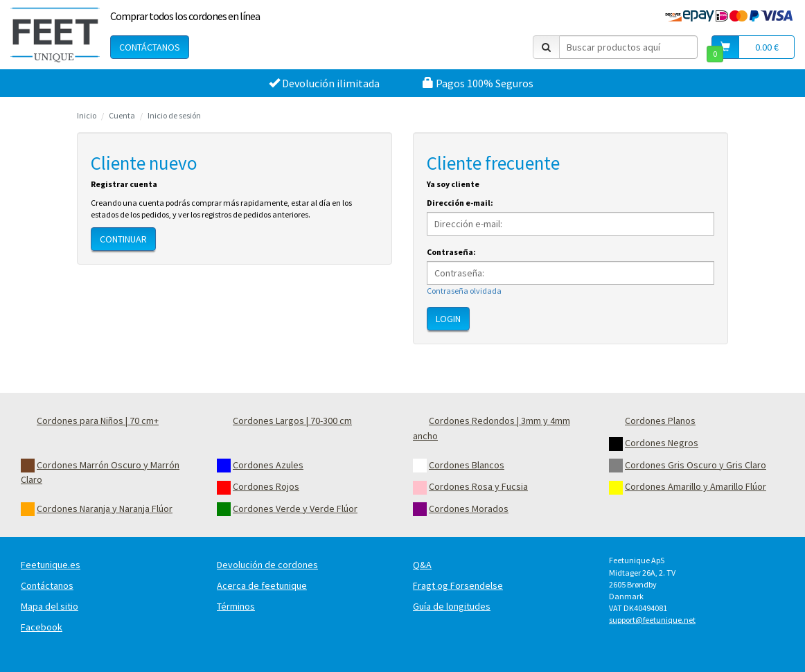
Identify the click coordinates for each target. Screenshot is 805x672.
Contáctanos (150, 47)
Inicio (87, 115)
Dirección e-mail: (460, 203)
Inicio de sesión (174, 115)
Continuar (123, 239)
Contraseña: (451, 252)
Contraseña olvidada (464, 291)
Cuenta (122, 115)
